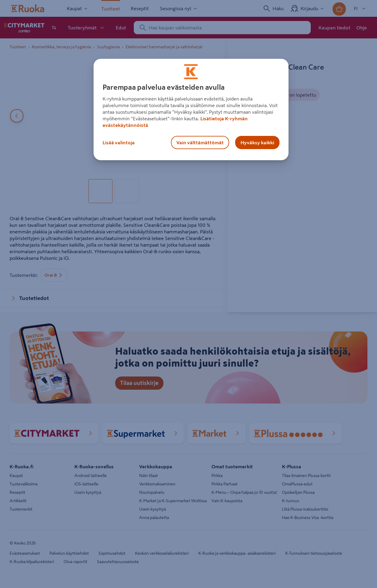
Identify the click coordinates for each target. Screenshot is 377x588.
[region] (191, 109)
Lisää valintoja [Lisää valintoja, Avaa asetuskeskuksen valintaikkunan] (119, 142)
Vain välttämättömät (200, 142)
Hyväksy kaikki (257, 142)
